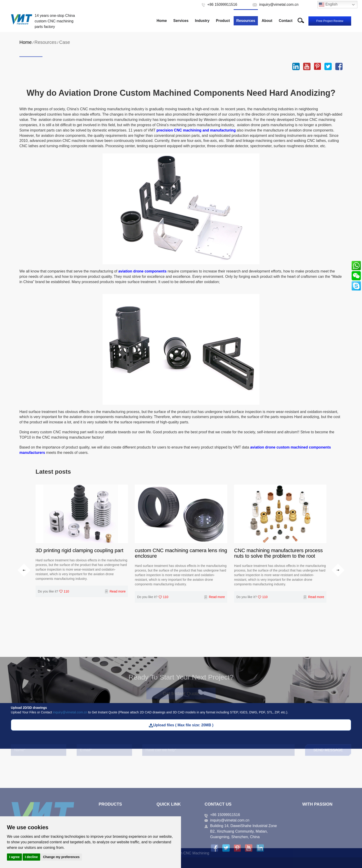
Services (181, 21)
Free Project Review (330, 21)
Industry (202, 21)
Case (65, 42)
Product (223, 21)
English (328, 5)
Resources (246, 21)
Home (162, 21)
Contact (286, 21)
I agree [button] (14, 857)
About (267, 21)
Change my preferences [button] (61, 857)
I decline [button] (31, 857)
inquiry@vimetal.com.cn (70, 712)
